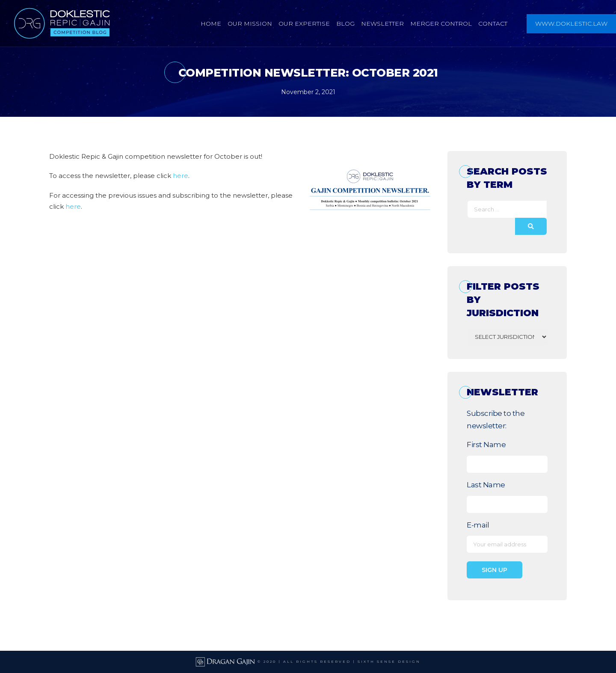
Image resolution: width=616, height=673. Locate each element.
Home (211, 24)
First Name (486, 445)
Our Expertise (304, 24)
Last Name (486, 485)
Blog (345, 24)
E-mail (478, 525)
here (181, 176)
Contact (493, 24)
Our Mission (250, 24)
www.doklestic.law (571, 24)
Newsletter (382, 24)
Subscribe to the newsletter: (496, 420)
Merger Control (441, 24)
